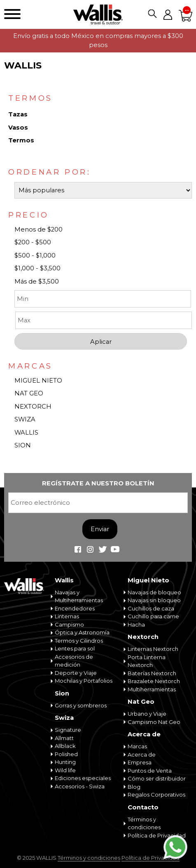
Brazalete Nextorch (154, 681)
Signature (68, 730)
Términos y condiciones (144, 823)
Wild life (65, 770)
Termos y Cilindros (79, 641)
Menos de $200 (38, 229)
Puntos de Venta (150, 771)
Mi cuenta (168, 14)
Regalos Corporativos (156, 795)
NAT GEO (29, 393)
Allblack (65, 746)
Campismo (69, 624)
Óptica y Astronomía (82, 632)
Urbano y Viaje (147, 714)
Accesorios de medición (74, 661)
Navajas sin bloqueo (154, 600)
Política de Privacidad (157, 835)
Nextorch (143, 637)
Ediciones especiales (83, 778)
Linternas (67, 616)
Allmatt (64, 738)
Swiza (64, 718)
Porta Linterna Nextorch (147, 661)
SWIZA (25, 419)
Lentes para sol (75, 648)
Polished (66, 754)
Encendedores (75, 608)
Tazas (18, 114)
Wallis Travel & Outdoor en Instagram (90, 549)
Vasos (18, 128)
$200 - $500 (33, 242)
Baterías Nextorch (152, 673)
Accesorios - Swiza (80, 786)
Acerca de (144, 734)
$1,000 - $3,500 (37, 268)
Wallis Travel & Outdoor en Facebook (78, 549)
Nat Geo (141, 702)
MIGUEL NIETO (38, 381)
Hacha (136, 624)
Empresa (140, 762)
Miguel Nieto (148, 580)
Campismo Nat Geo (154, 722)
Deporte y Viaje (76, 673)
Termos (21, 140)
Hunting (65, 762)
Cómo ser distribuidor (157, 778)
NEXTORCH (33, 407)
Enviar (100, 529)
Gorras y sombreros (81, 705)
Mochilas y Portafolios (84, 681)
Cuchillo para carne (153, 616)
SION (23, 445)
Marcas (137, 746)
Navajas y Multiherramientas (79, 596)
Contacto (143, 807)
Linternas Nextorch (153, 649)
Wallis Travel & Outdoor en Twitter (103, 549)
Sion (62, 693)
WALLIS (26, 433)
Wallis (64, 580)
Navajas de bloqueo (154, 592)
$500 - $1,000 (35, 255)
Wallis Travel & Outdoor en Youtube (115, 549)
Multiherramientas (152, 689)
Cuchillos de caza (151, 608)
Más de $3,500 (37, 281)
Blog (134, 787)
